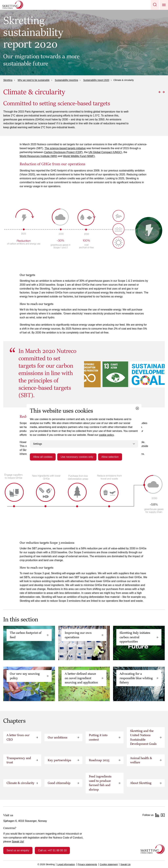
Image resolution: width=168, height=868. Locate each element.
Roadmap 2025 (99, 760)
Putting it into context (98, 737)
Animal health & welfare (141, 760)
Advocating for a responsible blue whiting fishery (136, 678)
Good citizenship (59, 783)
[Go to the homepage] (153, 849)
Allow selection (110, 457)
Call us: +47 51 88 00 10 (52, 850)
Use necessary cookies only (77, 457)
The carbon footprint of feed (26, 635)
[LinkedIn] (157, 815)
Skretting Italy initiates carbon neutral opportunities (135, 637)
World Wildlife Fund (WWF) (79, 156)
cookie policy (106, 435)
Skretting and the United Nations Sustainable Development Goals (143, 737)
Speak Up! (18, 842)
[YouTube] (163, 815)
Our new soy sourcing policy (25, 676)
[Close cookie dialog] (137, 408)
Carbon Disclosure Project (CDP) (63, 152)
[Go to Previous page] (160, 92)
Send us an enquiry (18, 850)
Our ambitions (58, 737)
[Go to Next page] (164, 92)
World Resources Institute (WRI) (38, 156)
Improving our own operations (78, 635)
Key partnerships (59, 760)
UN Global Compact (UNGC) (105, 152)
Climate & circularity (21, 783)
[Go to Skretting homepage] (13, 5)
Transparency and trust (19, 760)
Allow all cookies (43, 457)
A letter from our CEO (18, 737)
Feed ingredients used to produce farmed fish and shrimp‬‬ (100, 783)
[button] (155, 5)
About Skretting (141, 783)
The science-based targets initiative (65, 148)
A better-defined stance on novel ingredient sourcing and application (81, 678)
